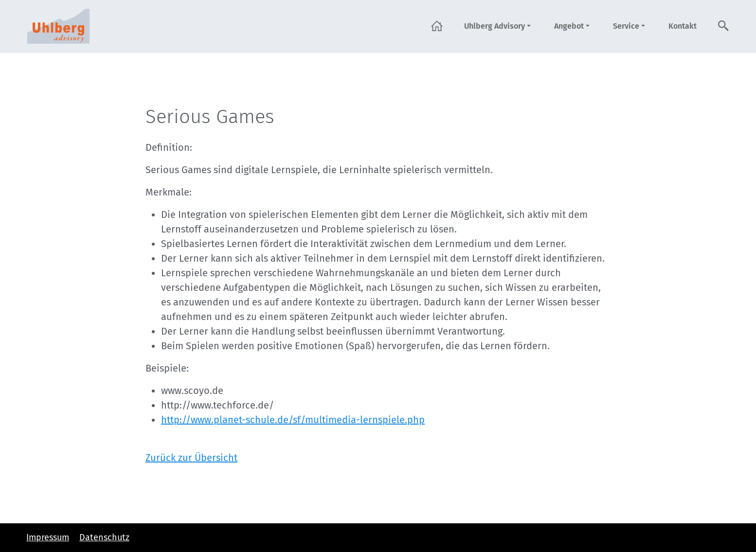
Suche (724, 26)
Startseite (437, 26)
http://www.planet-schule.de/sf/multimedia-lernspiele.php (293, 420)
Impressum (48, 537)
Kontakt (683, 26)
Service (626, 26)
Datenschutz (104, 537)
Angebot (569, 26)
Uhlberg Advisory (495, 26)
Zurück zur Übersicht (191, 458)
